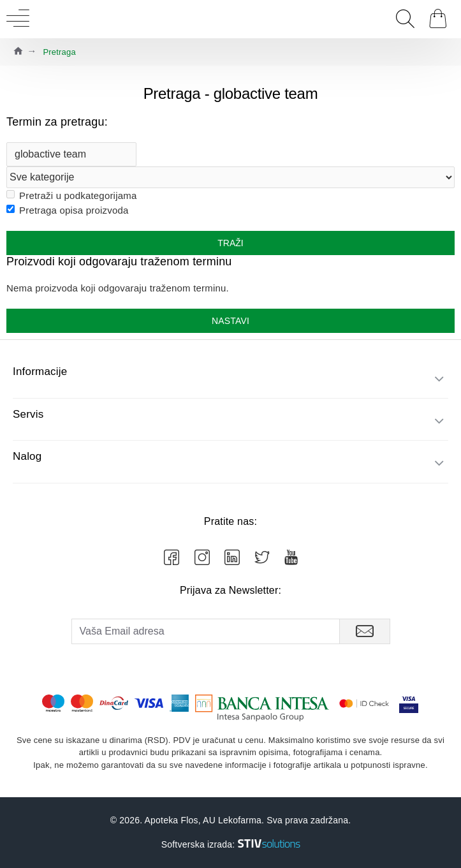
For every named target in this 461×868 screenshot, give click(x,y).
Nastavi (230, 321)
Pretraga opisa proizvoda (68, 210)
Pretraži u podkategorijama (71, 195)
